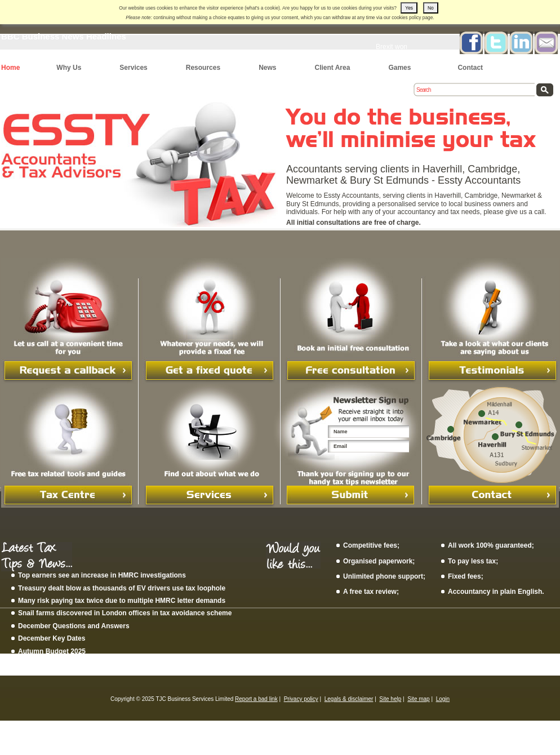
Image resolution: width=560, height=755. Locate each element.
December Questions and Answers (74, 626)
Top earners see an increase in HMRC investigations (102, 575)
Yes (409, 8)
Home (10, 68)
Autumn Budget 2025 (52, 651)
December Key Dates (52, 638)
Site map (418, 699)
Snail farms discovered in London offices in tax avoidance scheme (125, 613)
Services (133, 68)
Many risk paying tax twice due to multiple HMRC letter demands (122, 601)
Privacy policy (301, 699)
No (431, 8)
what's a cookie (262, 8)
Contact (470, 68)
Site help (390, 699)
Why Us (69, 68)
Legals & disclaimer (349, 699)
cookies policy (406, 17)
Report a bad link (256, 699)
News (267, 68)
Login (443, 699)
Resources (203, 68)
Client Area (332, 68)
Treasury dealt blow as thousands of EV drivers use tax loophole (122, 588)
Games (399, 68)
